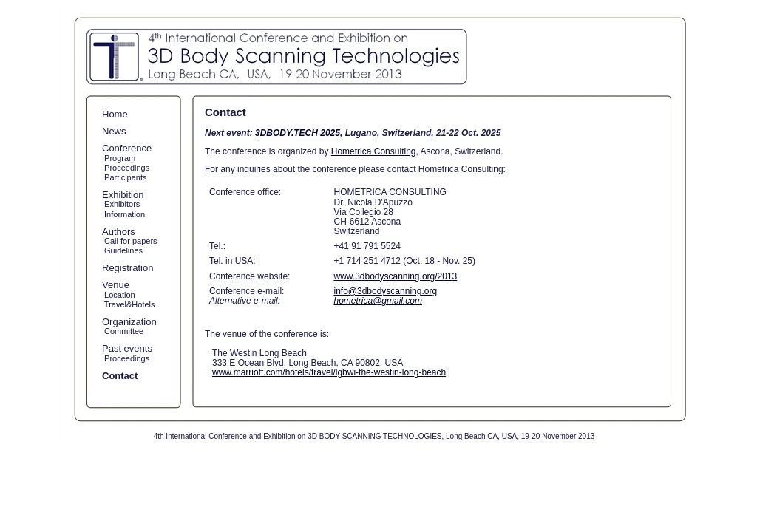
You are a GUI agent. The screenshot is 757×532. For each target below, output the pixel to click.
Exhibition (123, 195)
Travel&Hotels (129, 304)
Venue (116, 285)
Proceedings (126, 168)
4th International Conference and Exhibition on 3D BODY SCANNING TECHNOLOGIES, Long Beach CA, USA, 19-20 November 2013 (374, 436)
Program (119, 158)
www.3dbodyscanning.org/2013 (395, 276)
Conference (127, 148)
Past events (127, 348)
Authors (119, 232)
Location (119, 295)
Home (115, 114)
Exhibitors (121, 204)
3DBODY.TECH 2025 (298, 133)
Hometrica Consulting (374, 151)
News (114, 131)
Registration (128, 268)
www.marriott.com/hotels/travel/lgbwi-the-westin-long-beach (329, 372)
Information (123, 214)
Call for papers (130, 241)
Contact (120, 376)
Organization (129, 322)
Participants (125, 177)
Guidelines (122, 250)
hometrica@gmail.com (378, 301)
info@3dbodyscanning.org (385, 291)
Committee (123, 331)
